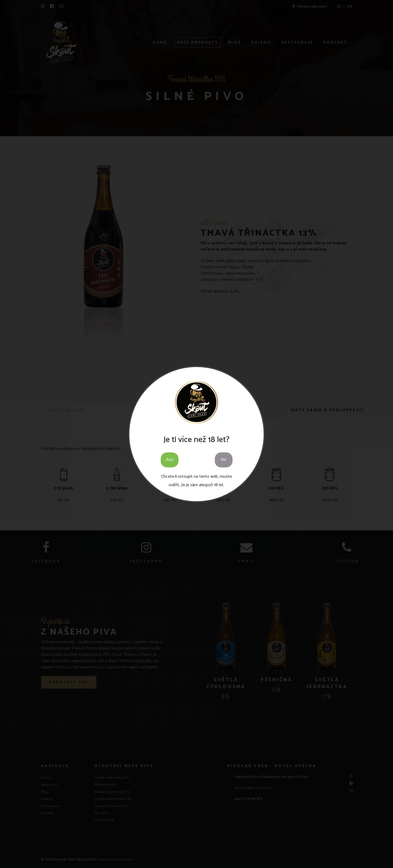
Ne (224, 460)
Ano (170, 460)
